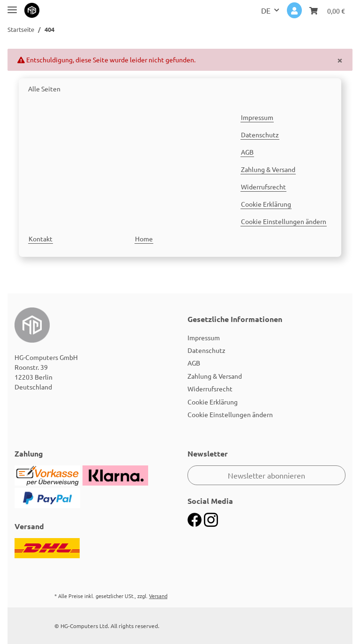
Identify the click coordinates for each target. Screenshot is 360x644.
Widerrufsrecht (263, 187)
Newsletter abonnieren (266, 475)
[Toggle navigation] (12, 6)
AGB (247, 152)
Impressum (257, 117)
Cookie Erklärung (266, 204)
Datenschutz (260, 135)
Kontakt (41, 239)
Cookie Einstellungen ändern (284, 221)
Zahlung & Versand (268, 169)
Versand (158, 596)
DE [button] (266, 10)
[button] (294, 10)
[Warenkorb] (327, 10)
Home (144, 239)
